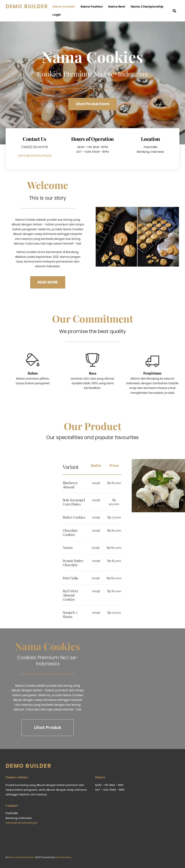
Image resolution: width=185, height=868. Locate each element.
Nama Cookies (74, 7)
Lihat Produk (48, 717)
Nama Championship (79, 15)
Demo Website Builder (21, 847)
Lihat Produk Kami (92, 105)
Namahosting (63, 847)
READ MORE (48, 277)
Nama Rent (127, 7)
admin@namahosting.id (35, 152)
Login (105, 15)
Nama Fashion (102, 7)
